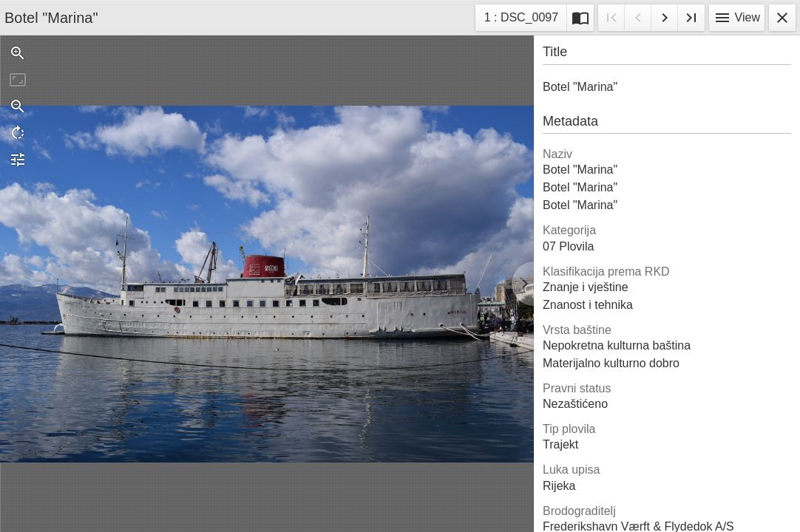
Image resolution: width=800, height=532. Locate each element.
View (737, 18)
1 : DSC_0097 (521, 20)
